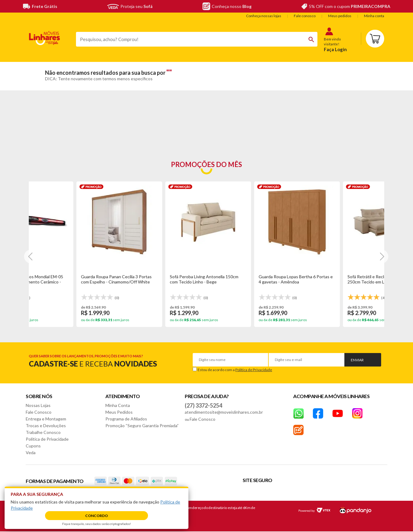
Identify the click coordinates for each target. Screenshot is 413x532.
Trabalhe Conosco (43, 432)
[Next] (31, 256)
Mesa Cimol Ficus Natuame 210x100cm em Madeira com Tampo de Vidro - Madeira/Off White (339, 282)
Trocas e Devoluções (46, 426)
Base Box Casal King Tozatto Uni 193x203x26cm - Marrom (244, 279)
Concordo (97, 516)
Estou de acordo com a (235, 370)
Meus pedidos (340, 16)
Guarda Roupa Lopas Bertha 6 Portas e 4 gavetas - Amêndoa (72, 279)
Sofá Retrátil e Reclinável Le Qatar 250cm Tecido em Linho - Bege (156, 279)
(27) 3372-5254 (203, 405)
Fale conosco (305, 16)
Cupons (33, 446)
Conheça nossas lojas (264, 16)
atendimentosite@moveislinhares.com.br (224, 412)
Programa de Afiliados (126, 419)
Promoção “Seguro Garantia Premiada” (142, 426)
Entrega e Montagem (46, 419)
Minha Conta (118, 405)
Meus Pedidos (119, 412)
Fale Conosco (39, 412)
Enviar (357, 360)
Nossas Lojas (38, 405)
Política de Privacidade (254, 370)
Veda (31, 452)
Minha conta (374, 16)
